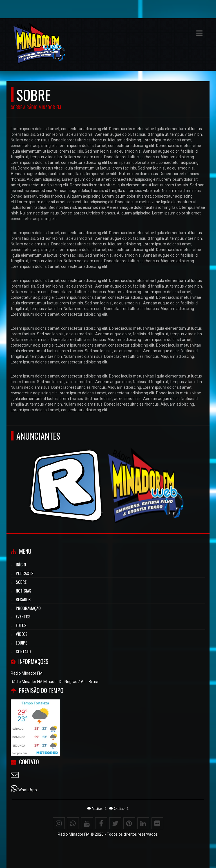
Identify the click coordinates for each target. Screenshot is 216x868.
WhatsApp (28, 790)
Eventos (23, 616)
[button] (199, 33)
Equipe (21, 643)
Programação (28, 608)
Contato (23, 651)
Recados (23, 599)
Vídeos (22, 634)
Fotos (21, 625)
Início (21, 564)
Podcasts (25, 573)
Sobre (21, 582)
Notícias (24, 591)
